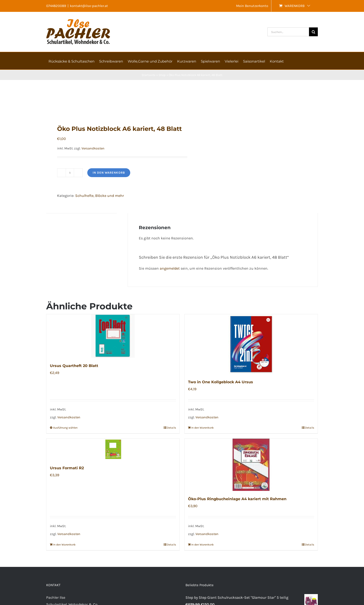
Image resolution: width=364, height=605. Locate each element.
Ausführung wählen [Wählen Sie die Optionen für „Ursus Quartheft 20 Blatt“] (65, 428)
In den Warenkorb (109, 173)
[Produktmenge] (70, 173)
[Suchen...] (288, 32)
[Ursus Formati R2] (113, 449)
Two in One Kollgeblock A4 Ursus (221, 382)
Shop (162, 75)
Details (171, 428)
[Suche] (313, 32)
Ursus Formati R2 (67, 468)
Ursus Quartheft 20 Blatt (74, 366)
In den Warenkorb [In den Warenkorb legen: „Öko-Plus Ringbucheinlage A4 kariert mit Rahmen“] (202, 545)
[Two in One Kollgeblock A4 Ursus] (251, 344)
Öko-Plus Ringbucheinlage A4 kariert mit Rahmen (237, 499)
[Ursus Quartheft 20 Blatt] (113, 336)
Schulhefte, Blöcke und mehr (100, 196)
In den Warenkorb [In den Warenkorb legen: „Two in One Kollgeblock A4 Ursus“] (202, 428)
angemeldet (170, 268)
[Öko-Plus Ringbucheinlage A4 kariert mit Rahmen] (251, 465)
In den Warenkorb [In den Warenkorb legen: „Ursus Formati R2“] (64, 545)
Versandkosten (93, 148)
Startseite (149, 75)
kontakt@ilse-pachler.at (89, 6)
